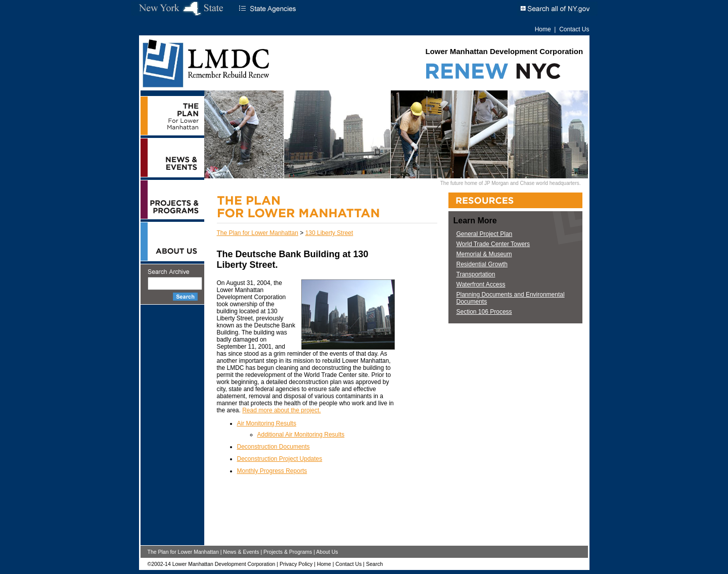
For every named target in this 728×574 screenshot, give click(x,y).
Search (374, 564)
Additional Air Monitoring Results (301, 435)
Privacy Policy (296, 564)
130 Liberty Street (329, 233)
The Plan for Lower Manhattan (258, 233)
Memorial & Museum (484, 254)
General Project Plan (485, 234)
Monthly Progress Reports (272, 471)
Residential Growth (482, 264)
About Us (327, 552)
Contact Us (574, 29)
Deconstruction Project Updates (280, 459)
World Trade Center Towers (493, 244)
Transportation (476, 274)
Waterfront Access (481, 284)
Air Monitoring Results (267, 423)
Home (543, 29)
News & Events (241, 552)
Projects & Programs (288, 552)
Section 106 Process (484, 312)
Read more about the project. (281, 410)
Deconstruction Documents (274, 447)
